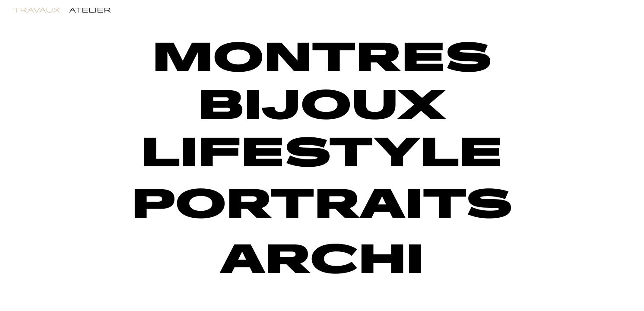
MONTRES (322, 59)
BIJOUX (322, 106)
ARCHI (322, 261)
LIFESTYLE (322, 154)
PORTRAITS (322, 205)
